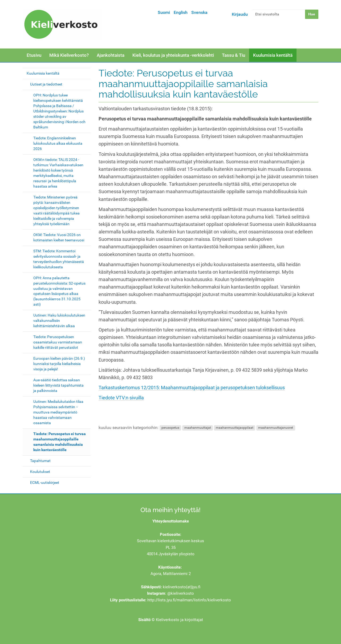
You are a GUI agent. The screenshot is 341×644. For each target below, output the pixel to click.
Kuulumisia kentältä (273, 55)
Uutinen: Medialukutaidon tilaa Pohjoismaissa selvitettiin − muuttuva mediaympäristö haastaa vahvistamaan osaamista (58, 412)
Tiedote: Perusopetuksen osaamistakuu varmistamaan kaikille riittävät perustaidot (58, 342)
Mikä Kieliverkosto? (69, 55)
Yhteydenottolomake (171, 521)
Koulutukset (40, 472)
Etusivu (34, 55)
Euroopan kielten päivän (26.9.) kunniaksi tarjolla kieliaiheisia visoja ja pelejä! (59, 364)
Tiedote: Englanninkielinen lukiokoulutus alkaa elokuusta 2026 (58, 143)
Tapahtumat (40, 461)
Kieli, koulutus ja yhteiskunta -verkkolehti (173, 55)
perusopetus (170, 428)
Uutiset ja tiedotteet (46, 84)
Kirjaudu (240, 14)
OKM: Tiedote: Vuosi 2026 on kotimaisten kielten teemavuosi (59, 237)
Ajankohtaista (111, 55)
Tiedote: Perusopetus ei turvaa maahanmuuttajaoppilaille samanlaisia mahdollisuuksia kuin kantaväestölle (60, 442)
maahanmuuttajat (198, 428)
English (181, 12)
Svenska (199, 12)
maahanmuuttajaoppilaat (235, 428)
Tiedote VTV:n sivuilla (121, 398)
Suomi (164, 12)
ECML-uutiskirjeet (45, 483)
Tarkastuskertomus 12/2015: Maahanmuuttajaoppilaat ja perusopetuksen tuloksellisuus (192, 388)
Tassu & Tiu (234, 55)
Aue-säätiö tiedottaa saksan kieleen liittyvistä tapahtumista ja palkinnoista (58, 385)
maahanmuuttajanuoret (276, 428)
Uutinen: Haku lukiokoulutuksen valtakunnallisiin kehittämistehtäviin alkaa (59, 321)
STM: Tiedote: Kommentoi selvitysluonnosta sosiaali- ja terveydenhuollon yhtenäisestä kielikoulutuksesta (59, 259)
